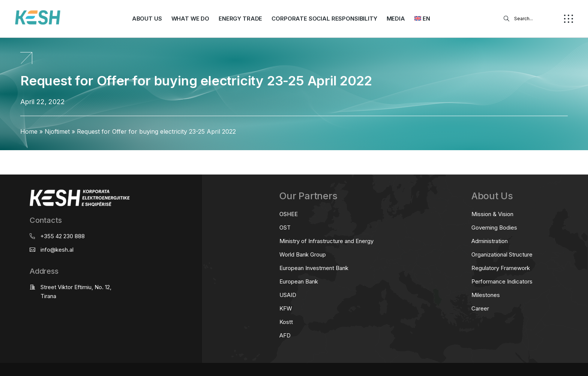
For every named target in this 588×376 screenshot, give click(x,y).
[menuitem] (422, 19)
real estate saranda (3, 157)
